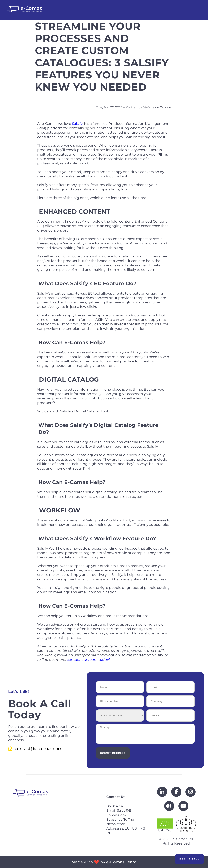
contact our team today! (88, 660)
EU (127, 828)
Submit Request (112, 753)
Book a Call (189, 859)
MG (142, 828)
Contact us (116, 797)
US (135, 828)
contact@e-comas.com (35, 749)
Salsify (77, 124)
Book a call (115, 806)
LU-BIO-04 (165, 825)
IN (108, 833)
